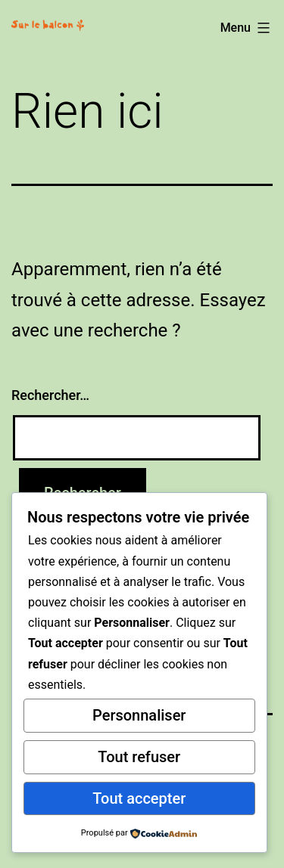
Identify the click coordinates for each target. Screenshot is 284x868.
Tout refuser (139, 757)
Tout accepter (139, 798)
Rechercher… (50, 395)
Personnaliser (139, 715)
